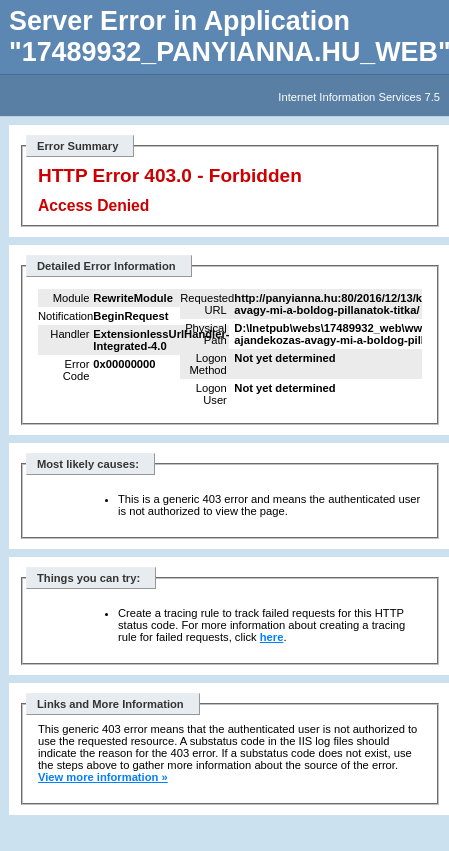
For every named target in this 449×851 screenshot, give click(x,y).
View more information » (103, 777)
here (272, 637)
